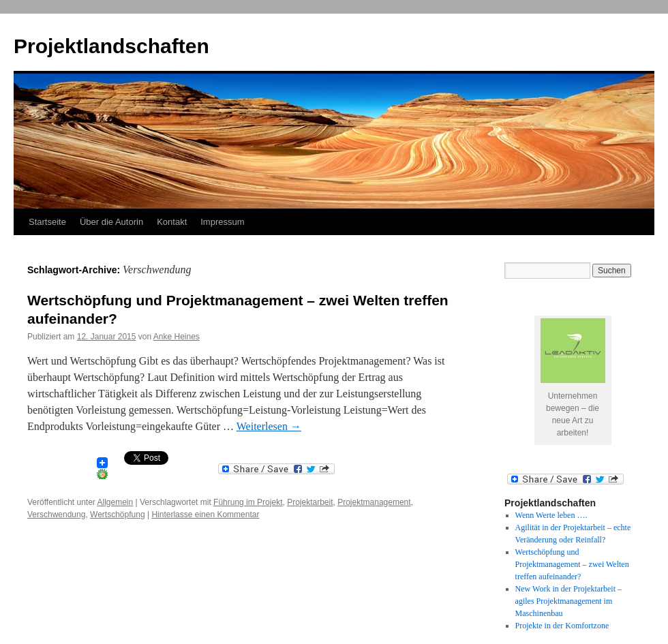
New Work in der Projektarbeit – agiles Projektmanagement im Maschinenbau (568, 601)
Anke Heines (177, 337)
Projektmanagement (374, 502)
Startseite (47, 222)
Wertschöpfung (118, 515)
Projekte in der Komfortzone (562, 626)
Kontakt (172, 222)
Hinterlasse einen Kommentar (205, 515)
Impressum (222, 222)
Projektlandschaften (111, 46)
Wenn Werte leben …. (551, 515)
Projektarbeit (310, 502)
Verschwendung (56, 515)
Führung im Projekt (248, 502)
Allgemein (116, 502)
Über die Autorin (111, 222)
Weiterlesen (269, 426)
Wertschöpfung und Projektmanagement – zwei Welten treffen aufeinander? (572, 564)
